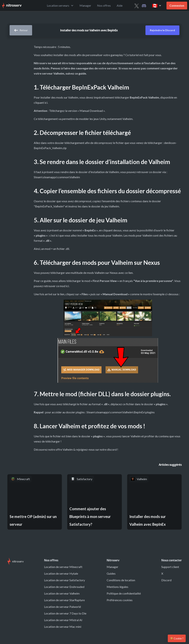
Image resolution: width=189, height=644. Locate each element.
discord (112, 449)
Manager (85, 5)
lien (130, 273)
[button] (60, 6)
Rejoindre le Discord (162, 30)
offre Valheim (64, 449)
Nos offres (104, 5)
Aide (120, 5)
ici (67, 286)
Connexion (177, 5)
